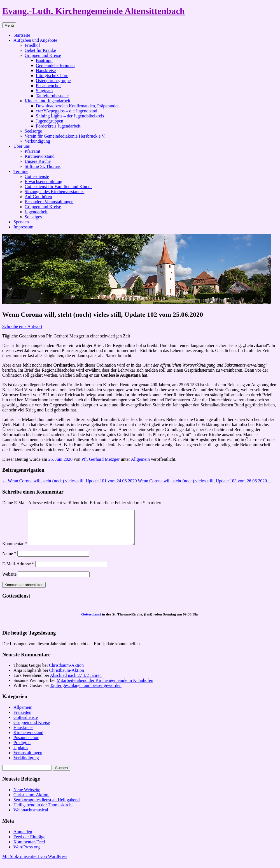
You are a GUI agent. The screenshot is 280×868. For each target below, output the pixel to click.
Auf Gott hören (38, 197)
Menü (9, 25)
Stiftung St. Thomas (43, 166)
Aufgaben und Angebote (35, 40)
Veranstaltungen (28, 759)
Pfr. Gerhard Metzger (101, 459)
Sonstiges (33, 217)
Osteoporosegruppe (53, 81)
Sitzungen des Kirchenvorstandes (54, 192)
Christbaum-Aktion (67, 672)
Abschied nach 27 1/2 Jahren (76, 682)
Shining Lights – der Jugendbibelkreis (70, 116)
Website (9, 581)
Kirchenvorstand (40, 156)
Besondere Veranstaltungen (49, 202)
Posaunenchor (48, 86)
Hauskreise (46, 70)
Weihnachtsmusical (31, 817)
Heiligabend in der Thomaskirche (43, 812)
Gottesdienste (37, 176)
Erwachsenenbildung (43, 181)
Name (9, 560)
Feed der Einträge (29, 843)
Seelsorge (33, 131)
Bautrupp (44, 60)
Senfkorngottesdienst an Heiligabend (46, 806)
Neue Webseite (27, 796)
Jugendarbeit (36, 212)
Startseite (22, 35)
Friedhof (32, 45)
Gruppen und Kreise (43, 55)
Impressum (23, 227)
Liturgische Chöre (52, 76)
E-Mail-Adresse (18, 570)
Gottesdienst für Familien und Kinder (58, 187)
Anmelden (23, 838)
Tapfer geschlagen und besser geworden (86, 692)
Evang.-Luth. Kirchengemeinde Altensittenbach (94, 11)
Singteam (44, 91)
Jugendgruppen (50, 121)
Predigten (22, 749)
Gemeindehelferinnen (55, 65)
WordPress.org (27, 854)
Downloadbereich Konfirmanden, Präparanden (78, 106)
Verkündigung (37, 141)
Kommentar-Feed (29, 849)
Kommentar (15, 550)
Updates (21, 754)
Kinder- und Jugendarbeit (47, 101)
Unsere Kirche (38, 161)
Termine (21, 171)
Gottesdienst (91, 621)
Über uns (22, 146)
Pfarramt (32, 151)
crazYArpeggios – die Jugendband (66, 111)
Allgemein (140, 459)
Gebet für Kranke (40, 50)
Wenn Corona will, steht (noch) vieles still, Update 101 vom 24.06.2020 (70, 481)
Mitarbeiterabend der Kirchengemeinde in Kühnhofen (105, 687)
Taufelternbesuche (52, 96)
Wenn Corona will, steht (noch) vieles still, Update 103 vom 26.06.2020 (205, 481)
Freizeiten (22, 719)
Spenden (21, 222)
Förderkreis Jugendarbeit (58, 126)
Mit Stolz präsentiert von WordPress (35, 863)
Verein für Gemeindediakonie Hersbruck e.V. (65, 136)
